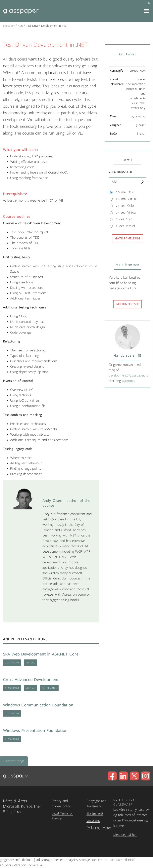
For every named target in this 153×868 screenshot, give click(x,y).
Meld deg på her (125, 835)
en (148, 3)
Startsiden (9, 26)
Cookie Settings (14, 761)
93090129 (129, 381)
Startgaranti (95, 813)
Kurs (21, 26)
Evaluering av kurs (99, 828)
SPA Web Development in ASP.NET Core (41, 654)
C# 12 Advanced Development (31, 680)
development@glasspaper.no (129, 375)
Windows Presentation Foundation (35, 731)
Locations (93, 821)
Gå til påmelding (128, 238)
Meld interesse (128, 304)
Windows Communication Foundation (38, 705)
